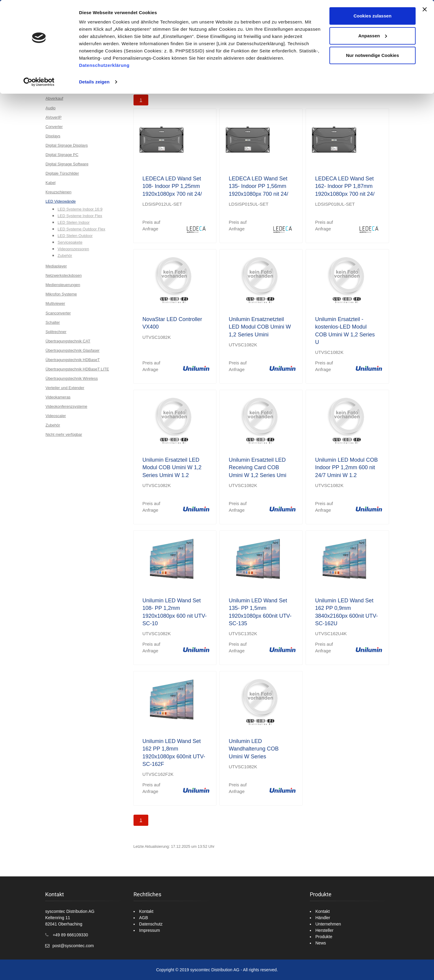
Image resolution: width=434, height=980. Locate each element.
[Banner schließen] (425, 9)
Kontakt (146, 911)
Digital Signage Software (67, 164)
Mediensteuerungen (63, 285)
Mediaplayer (56, 266)
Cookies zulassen (373, 16)
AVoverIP (53, 117)
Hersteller (325, 930)
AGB (144, 918)
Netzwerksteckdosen (64, 275)
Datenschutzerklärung (104, 65)
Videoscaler (56, 416)
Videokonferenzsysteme (66, 406)
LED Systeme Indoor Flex (80, 216)
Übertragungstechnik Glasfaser (72, 350)
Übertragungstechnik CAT (68, 341)
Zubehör (65, 256)
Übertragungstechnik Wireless (72, 378)
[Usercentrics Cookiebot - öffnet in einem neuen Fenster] (39, 82)
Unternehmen (328, 924)
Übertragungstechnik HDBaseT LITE (77, 369)
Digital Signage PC (62, 155)
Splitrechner (56, 332)
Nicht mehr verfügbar (64, 434)
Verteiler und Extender (65, 388)
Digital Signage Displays (67, 145)
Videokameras (58, 397)
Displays (53, 136)
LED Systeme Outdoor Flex (81, 229)
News (321, 943)
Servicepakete (70, 242)
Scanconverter (58, 313)
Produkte (324, 937)
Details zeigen (94, 82)
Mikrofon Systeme (61, 294)
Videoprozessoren (73, 249)
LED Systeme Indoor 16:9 (80, 209)
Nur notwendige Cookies (373, 55)
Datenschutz (151, 924)
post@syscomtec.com (73, 946)
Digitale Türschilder (62, 173)
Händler (323, 918)
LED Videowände (61, 201)
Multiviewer (55, 303)
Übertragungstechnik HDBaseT (73, 360)
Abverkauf (54, 98)
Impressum (150, 930)
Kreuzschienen (58, 192)
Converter (54, 127)
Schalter (53, 322)
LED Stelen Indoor (74, 222)
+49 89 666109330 (70, 935)
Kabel (50, 183)
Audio (50, 108)
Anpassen (373, 36)
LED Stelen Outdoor (75, 236)
